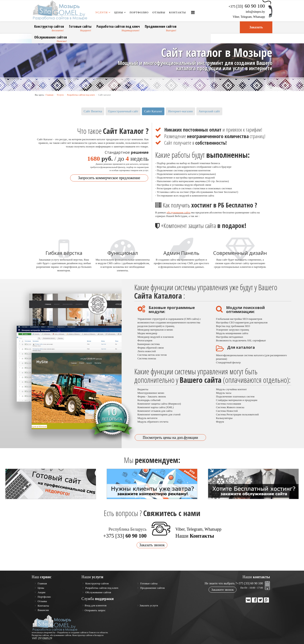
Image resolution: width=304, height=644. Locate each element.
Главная (50, 95)
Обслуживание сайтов (51, 37)
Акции (41, 592)
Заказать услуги (149, 605)
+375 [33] (125, 536)
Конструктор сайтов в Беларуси (88, 635)
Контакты (178, 12)
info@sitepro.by (255, 12)
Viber (236, 17)
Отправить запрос (95, 610)
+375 (247, 6)
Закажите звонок (223, 590)
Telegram (246, 17)
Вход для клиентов (96, 605)
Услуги (102, 12)
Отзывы (159, 12)
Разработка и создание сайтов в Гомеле (77, 632)
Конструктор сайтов (49, 26)
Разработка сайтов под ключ (118, 26)
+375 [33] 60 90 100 (250, 583)
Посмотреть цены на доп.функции (170, 438)
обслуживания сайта (178, 212)
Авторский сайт (209, 111)
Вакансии (43, 610)
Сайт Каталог (153, 111)
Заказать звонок (152, 545)
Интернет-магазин (180, 111)
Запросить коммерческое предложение (109, 178)
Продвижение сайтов (161, 26)
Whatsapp (259, 17)
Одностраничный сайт (123, 111)
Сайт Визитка (93, 111)
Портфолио (139, 12)
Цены (119, 12)
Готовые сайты (80, 26)
